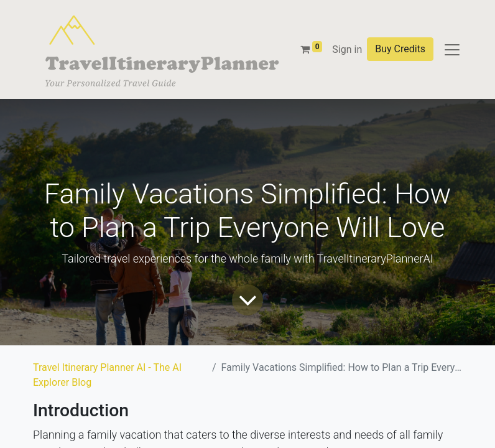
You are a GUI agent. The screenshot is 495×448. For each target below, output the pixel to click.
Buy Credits (400, 49)
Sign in (347, 49)
